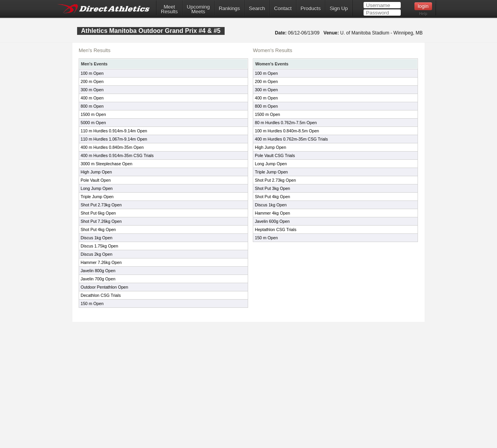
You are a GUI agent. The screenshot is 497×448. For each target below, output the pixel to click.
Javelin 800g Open (98, 271)
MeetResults (169, 9)
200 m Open (92, 81)
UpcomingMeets (198, 9)
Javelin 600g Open (272, 221)
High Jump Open (96, 172)
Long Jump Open (97, 188)
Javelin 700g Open (98, 279)
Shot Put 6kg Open (98, 213)
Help (423, 14)
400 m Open (92, 98)
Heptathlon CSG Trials (276, 229)
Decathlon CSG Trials (101, 295)
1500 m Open (93, 114)
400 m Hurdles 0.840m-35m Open (112, 147)
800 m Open (92, 106)
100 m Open (92, 73)
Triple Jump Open (97, 197)
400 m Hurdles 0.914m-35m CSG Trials (117, 155)
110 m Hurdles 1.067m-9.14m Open (114, 139)
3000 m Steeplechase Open (106, 164)
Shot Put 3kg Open (272, 188)
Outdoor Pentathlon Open (104, 287)
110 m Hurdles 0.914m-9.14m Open (114, 131)
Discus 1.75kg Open (99, 246)
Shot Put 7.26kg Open (101, 221)
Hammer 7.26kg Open (101, 262)
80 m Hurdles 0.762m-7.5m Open (286, 123)
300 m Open (92, 90)
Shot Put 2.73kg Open (101, 205)
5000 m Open (93, 123)
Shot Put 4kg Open (98, 229)
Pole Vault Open (96, 180)
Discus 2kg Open (96, 254)
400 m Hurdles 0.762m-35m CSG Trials (291, 139)
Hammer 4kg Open (272, 213)
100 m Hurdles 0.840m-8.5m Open (287, 131)
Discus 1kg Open (96, 238)
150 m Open (92, 303)
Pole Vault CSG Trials (275, 155)
